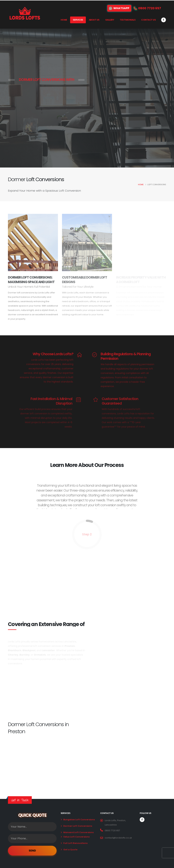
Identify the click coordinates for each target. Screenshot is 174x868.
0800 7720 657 (112, 831)
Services (78, 20)
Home (64, 20)
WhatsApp (119, 8)
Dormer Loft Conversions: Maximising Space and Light (31, 280)
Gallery (110, 20)
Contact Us (148, 20)
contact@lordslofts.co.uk (118, 838)
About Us (94, 20)
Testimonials (128, 20)
